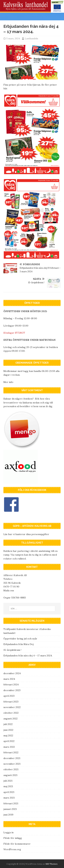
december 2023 (12, 690)
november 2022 (12, 707)
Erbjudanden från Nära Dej (19, 644)
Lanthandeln (31, 39)
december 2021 (12, 758)
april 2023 (9, 696)
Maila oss (9, 590)
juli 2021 (8, 781)
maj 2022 (8, 736)
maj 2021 (8, 786)
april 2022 (9, 741)
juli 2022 (8, 724)
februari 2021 (11, 803)
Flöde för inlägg (13, 838)
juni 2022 (8, 730)
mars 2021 (9, 798)
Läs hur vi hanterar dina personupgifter (26, 534)
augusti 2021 (10, 775)
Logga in (8, 832)
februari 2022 (11, 752)
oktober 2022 (11, 713)
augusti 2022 (10, 719)
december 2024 (12, 673)
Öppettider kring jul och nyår (20, 639)
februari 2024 (11, 685)
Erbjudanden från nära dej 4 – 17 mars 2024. (28, 656)
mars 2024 (9, 679)
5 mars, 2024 (13, 39)
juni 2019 (8, 815)
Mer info (8, 382)
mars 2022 (9, 747)
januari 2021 (10, 809)
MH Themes (52, 864)
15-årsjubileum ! (12, 650)
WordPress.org (12, 849)
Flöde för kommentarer (17, 844)
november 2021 (12, 764)
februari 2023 (11, 702)
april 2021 (9, 792)
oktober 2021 (11, 769)
